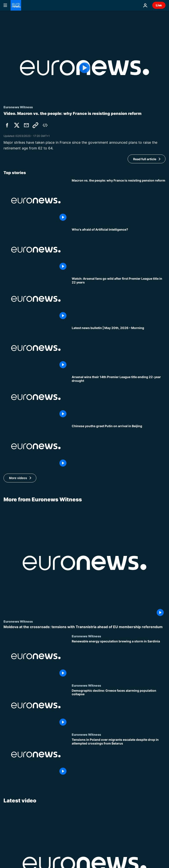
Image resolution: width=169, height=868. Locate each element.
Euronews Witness (18, 621)
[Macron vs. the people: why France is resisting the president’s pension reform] (119, 201)
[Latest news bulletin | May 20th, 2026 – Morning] (119, 348)
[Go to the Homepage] (16, 5)
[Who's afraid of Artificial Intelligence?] (119, 250)
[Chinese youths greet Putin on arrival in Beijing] (119, 446)
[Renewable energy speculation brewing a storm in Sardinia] (119, 659)
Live (159, 5)
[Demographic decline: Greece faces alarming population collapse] (119, 708)
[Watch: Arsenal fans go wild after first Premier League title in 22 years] (119, 299)
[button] (20, 478)
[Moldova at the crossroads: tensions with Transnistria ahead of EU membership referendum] (84, 627)
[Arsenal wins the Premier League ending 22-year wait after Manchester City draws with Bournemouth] (119, 397)
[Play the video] (84, 68)
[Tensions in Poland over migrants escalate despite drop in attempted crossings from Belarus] (119, 757)
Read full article (145, 159)
